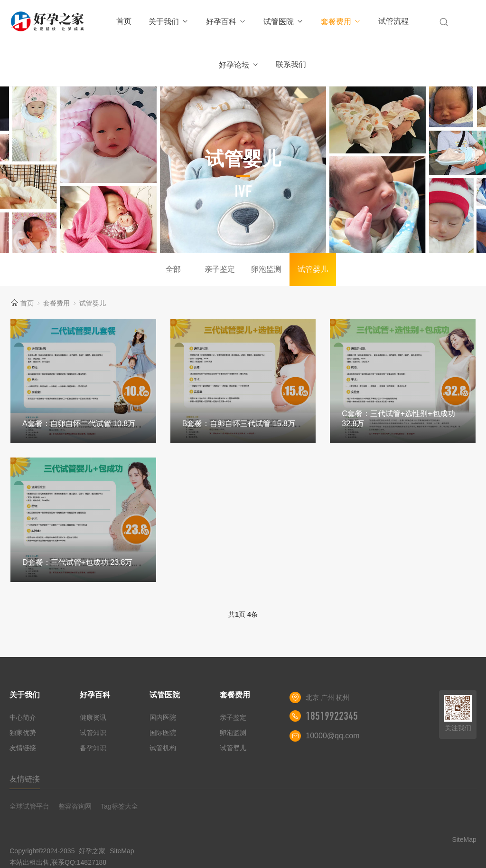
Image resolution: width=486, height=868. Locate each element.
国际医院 (163, 733)
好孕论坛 (239, 65)
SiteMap (122, 851)
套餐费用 (341, 22)
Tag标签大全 (119, 806)
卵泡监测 (266, 269)
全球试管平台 (29, 806)
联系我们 (291, 64)
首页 (124, 21)
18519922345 (332, 716)
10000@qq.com (332, 736)
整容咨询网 (75, 806)
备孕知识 (93, 748)
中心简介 (23, 717)
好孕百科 (226, 22)
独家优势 (23, 733)
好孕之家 (92, 851)
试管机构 (163, 748)
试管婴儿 (313, 269)
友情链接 (23, 748)
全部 (173, 269)
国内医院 (163, 717)
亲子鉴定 (220, 269)
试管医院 (284, 22)
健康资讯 (93, 717)
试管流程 (393, 21)
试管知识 (93, 733)
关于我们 (169, 22)
